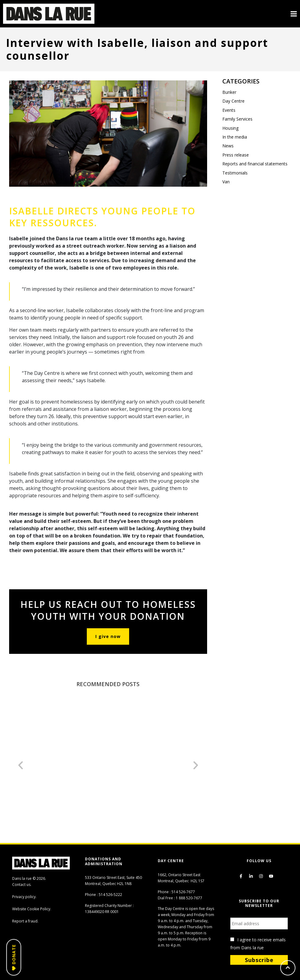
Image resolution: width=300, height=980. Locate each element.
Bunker (229, 92)
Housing (230, 128)
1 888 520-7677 (189, 898)
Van (226, 182)
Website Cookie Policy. (32, 909)
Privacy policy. (24, 897)
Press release (236, 155)
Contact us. (22, 885)
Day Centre (233, 101)
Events (229, 110)
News (228, 146)
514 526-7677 (183, 892)
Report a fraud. (25, 921)
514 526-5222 (110, 895)
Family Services (237, 119)
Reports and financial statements (255, 164)
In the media (235, 137)
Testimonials (235, 173)
